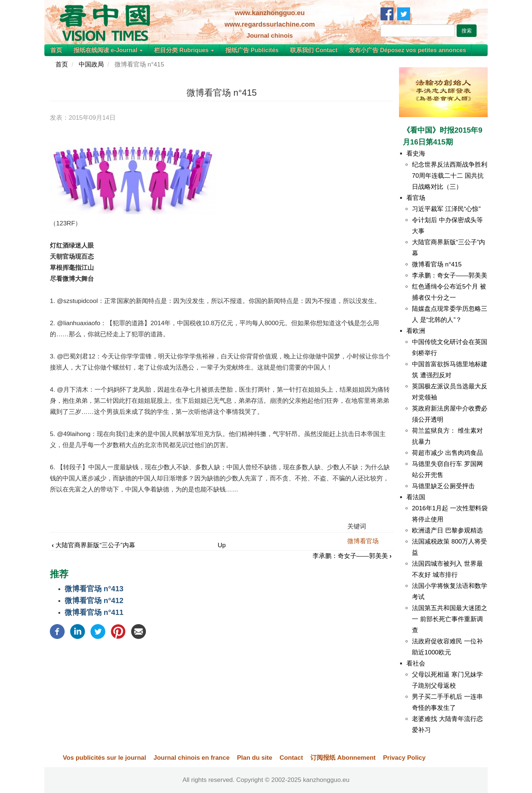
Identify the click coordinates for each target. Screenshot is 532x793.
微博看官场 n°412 (94, 600)
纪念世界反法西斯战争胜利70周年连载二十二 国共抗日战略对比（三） (450, 176)
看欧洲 (416, 331)
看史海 (416, 154)
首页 (56, 50)
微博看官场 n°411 (94, 612)
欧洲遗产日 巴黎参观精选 (447, 530)
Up (222, 545)
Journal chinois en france (191, 758)
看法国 (416, 497)
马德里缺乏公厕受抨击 (443, 486)
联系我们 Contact (314, 50)
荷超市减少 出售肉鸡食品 (447, 453)
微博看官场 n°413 (94, 589)
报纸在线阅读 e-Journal (108, 50)
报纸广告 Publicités (252, 50)
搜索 (467, 31)
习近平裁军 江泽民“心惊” (446, 209)
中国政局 (91, 64)
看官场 (416, 198)
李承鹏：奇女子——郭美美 (352, 556)
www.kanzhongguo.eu (270, 13)
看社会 (416, 663)
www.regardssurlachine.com (270, 24)
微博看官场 (363, 541)
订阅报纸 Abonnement (343, 758)
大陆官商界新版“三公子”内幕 (93, 545)
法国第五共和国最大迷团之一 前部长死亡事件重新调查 (450, 619)
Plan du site (254, 758)
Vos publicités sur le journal (104, 758)
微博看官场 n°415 (437, 264)
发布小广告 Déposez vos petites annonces (407, 50)
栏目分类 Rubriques (184, 50)
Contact (291, 758)
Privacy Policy (404, 758)
